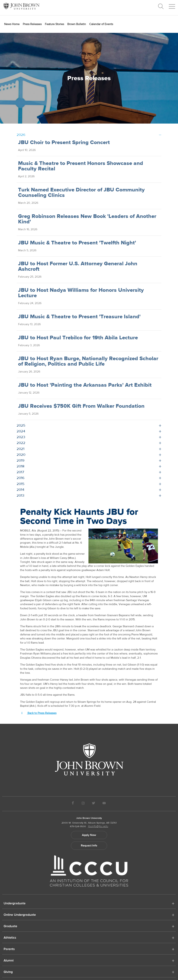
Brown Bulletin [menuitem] (77, 24)
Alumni (9, 961)
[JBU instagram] (83, 804)
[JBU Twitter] (93, 804)
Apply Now (89, 835)
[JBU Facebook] (73, 804)
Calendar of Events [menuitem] (101, 24)
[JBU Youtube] (104, 804)
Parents (9, 949)
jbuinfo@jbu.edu (98, 826)
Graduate (10, 926)
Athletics (10, 938)
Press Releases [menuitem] (32, 24)
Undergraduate (15, 904)
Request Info (89, 846)
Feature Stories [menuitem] (54, 24)
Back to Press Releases (39, 713)
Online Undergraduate (20, 915)
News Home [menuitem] (12, 24)
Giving (8, 972)
